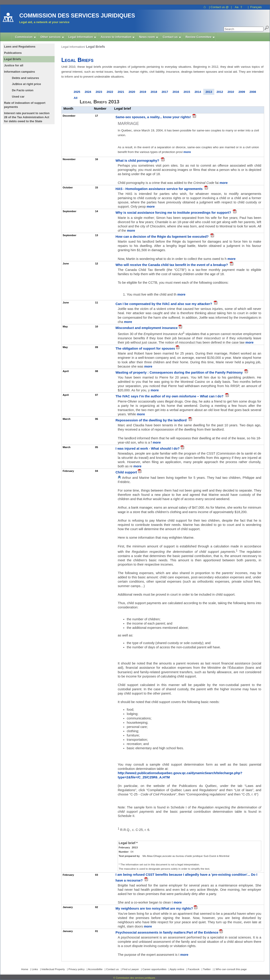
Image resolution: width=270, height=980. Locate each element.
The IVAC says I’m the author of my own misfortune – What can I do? (170, 396)
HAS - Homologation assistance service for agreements (159, 189)
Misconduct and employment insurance (146, 328)
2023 (99, 92)
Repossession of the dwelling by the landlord (152, 420)
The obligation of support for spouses (145, 348)
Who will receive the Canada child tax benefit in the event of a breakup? (172, 265)
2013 (209, 92)
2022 (110, 92)
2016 (176, 92)
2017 (165, 92)
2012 (220, 92)
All (76, 98)
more (187, 152)
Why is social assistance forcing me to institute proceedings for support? (174, 213)
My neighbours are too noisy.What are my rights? (154, 908)
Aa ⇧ (239, 7)
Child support (126, 472)
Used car (18, 97)
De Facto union (23, 90)
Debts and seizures (25, 78)
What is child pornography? (138, 161)
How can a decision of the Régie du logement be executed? (163, 237)
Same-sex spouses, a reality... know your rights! (154, 117)
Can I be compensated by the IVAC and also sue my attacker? (164, 304)
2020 (132, 92)
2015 (187, 92)
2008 (253, 92)
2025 (77, 92)
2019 (143, 92)
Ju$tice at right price (26, 84)
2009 (242, 92)
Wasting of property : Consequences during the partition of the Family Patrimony (179, 372)
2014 (198, 92)
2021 (121, 92)
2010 (231, 92)
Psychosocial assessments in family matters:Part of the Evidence (167, 932)
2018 (154, 92)
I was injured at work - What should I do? (147, 449)
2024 (88, 92)
